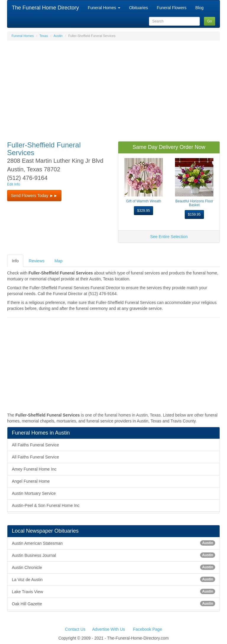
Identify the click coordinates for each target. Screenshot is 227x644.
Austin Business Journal (113, 555)
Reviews (37, 261)
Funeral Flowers (171, 8)
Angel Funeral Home (31, 481)
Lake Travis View (113, 591)
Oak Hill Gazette (113, 604)
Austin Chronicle (113, 567)
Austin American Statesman (113, 543)
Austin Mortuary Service (34, 493)
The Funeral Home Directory (45, 8)
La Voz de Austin (113, 579)
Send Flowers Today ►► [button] (34, 196)
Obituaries (139, 8)
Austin (58, 36)
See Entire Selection (169, 237)
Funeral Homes (104, 8)
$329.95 (144, 211)
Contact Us (75, 629)
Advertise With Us (109, 629)
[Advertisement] (113, 88)
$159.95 (194, 214)
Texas (44, 36)
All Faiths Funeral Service (35, 445)
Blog (200, 8)
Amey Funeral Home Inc (34, 469)
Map (58, 261)
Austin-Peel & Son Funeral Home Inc (46, 505)
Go (210, 21)
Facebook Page (147, 629)
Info (15, 261)
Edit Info (14, 184)
